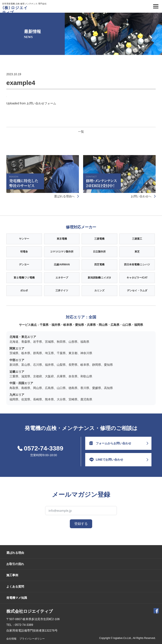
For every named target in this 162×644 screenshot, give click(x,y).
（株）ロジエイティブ (15, 10)
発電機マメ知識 (17, 598)
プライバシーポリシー (32, 639)
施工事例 (12, 575)
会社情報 (11, 639)
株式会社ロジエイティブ (30, 611)
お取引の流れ (15, 564)
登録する (81, 524)
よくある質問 (15, 587)
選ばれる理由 (15, 553)
